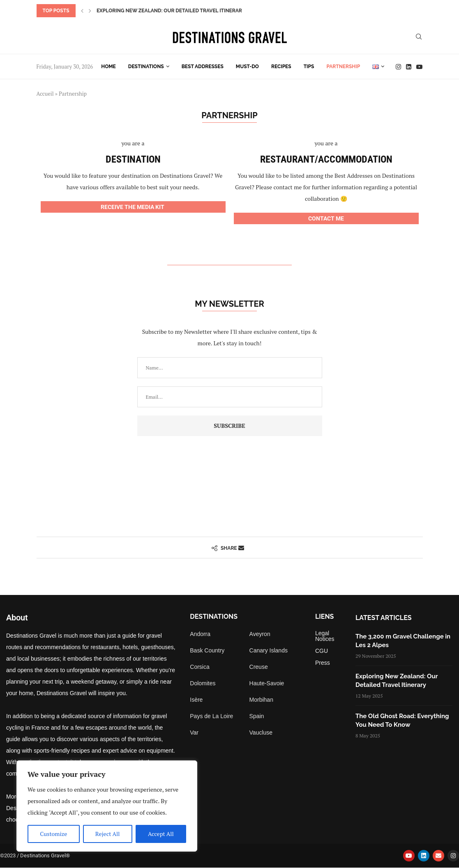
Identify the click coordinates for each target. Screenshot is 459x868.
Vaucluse (261, 733)
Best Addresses (203, 67)
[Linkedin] (409, 67)
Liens (325, 617)
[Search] (419, 38)
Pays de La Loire (211, 716)
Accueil (45, 94)
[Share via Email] (241, 548)
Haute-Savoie (267, 683)
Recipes (281, 67)
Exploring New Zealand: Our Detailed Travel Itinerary (171, 11)
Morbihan (261, 700)
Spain (257, 716)
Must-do (247, 67)
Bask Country (207, 650)
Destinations (146, 67)
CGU (322, 651)
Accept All (161, 834)
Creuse (259, 667)
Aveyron (260, 634)
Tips (309, 67)
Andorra (200, 634)
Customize (53, 834)
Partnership (343, 67)
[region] (107, 806)
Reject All (108, 834)
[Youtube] (419, 67)
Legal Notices (325, 636)
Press (323, 663)
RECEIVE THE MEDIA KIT (133, 207)
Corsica (200, 667)
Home (108, 67)
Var (194, 733)
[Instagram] (398, 67)
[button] (82, 11)
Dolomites (203, 683)
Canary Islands (269, 650)
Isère (196, 700)
